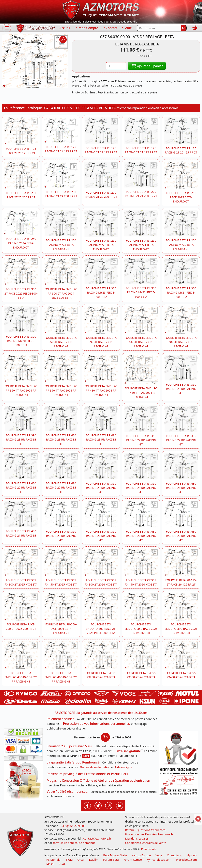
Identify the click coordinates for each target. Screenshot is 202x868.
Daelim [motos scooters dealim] (94, 860)
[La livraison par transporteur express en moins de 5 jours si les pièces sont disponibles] (23, 780)
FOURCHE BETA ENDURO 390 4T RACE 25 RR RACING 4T (101, 342)
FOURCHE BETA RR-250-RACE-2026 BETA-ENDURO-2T (61, 629)
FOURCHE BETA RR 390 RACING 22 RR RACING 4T (181, 440)
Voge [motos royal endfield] (159, 855)
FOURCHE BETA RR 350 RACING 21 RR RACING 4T (101, 488)
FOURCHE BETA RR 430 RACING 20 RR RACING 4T (141, 536)
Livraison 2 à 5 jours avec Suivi (69, 746)
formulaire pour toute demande (74, 843)
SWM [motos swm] (69, 860)
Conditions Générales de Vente (146, 843)
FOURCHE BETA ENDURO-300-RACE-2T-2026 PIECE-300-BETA (101, 629)
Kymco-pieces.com (159, 860)
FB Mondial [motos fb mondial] (54, 860)
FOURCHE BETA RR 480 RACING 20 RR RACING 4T (181, 536)
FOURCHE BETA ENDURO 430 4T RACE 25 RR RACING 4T (141, 342)
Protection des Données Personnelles (150, 834)
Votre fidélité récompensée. (68, 792)
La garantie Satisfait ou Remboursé (73, 762)
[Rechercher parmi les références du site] (159, 28)
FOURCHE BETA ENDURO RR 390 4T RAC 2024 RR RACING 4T (61, 390)
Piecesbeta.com (186, 860)
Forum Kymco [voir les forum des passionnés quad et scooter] (133, 860)
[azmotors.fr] (36, 28)
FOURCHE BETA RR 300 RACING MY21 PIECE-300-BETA (181, 293)
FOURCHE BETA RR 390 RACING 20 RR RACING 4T (101, 536)
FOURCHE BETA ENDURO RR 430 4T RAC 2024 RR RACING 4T (101, 390)
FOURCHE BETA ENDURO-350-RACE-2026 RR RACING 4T (141, 629)
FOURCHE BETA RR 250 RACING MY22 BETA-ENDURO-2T (101, 245)
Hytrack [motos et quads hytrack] (192, 855)
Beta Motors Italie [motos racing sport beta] (115, 855)
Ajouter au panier (147, 66)
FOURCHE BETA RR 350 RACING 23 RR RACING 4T (181, 389)
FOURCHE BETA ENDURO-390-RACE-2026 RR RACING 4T (181, 629)
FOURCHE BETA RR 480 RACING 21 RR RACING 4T (21, 535)
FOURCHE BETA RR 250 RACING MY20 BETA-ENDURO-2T (181, 245)
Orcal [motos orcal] (81, 860)
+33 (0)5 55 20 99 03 (72, 826)
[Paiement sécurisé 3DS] (23, 744)
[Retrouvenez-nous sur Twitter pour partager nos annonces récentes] (98, 805)
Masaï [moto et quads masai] (50, 864)
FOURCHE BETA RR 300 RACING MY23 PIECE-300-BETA (101, 293)
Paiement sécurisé (61, 719)
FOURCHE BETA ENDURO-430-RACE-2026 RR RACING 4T (21, 677)
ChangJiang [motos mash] (174, 855)
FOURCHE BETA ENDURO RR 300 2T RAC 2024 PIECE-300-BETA (61, 293)
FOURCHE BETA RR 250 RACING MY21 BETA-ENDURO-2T (141, 245)
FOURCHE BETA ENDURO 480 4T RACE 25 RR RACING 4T (181, 342)
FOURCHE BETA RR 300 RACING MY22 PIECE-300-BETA (141, 292)
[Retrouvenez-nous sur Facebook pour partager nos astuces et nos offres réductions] (87, 805)
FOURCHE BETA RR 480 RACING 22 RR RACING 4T (61, 488)
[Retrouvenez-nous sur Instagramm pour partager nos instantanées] (109, 805)
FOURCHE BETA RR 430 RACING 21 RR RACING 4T (181, 488)
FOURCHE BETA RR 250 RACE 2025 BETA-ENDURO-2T (181, 197)
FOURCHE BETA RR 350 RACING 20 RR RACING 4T (61, 536)
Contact (110, 28)
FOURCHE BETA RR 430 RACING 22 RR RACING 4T (21, 488)
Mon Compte (86, 28)
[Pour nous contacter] (179, 782)
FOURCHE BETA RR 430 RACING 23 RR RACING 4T (61, 440)
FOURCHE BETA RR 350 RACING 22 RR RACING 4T (141, 440)
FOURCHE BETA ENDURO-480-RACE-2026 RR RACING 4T (61, 677)
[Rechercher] (184, 28)
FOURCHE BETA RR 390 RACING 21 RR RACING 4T (141, 488)
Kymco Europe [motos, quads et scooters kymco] (141, 855)
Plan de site (149, 849)
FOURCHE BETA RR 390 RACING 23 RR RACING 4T (21, 440)
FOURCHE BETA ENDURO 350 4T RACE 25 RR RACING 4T (61, 342)
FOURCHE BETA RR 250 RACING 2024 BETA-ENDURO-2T (21, 243)
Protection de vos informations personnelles (96, 724)
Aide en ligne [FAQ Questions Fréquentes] (123, 767)
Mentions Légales (137, 838)
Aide (127, 28)
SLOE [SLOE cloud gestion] (62, 864)
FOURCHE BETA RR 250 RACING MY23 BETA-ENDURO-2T (61, 245)
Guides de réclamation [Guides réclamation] (95, 767)
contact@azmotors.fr (97, 838)
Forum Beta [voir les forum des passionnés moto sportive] (111, 860)
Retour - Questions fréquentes (145, 830)
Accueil (65, 28)
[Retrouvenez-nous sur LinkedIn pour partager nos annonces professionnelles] (120, 805)
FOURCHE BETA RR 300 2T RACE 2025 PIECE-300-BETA (21, 293)
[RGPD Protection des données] (179, 749)
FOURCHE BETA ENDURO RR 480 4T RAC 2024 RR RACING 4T (141, 393)
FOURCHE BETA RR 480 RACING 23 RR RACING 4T (101, 440)
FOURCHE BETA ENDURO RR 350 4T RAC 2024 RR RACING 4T (21, 390)
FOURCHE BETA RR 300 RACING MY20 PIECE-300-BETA (21, 341)
